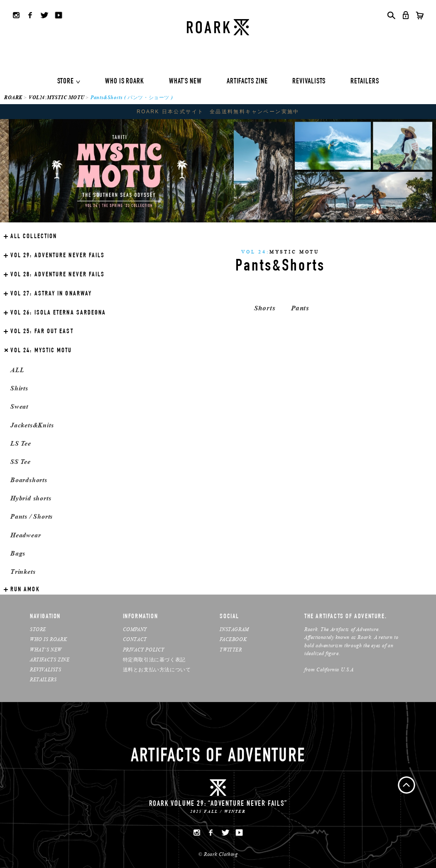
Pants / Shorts (32, 516)
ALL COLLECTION (34, 237)
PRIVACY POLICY (144, 650)
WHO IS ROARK (125, 82)
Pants (300, 308)
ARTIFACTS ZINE (247, 82)
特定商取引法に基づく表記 (154, 660)
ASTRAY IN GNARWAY (51, 294)
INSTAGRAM (234, 629)
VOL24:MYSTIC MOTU (56, 97)
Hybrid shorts (31, 498)
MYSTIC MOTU (41, 351)
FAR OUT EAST (42, 332)
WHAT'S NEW (185, 82)
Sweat (19, 406)
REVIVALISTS (309, 82)
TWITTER (231, 650)
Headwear (26, 535)
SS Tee (21, 462)
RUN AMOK (25, 590)
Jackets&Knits (32, 425)
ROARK (13, 97)
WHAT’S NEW (46, 650)
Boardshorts (29, 480)
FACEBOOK (233, 639)
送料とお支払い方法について (157, 669)
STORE (66, 82)
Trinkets (23, 572)
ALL (17, 370)
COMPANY (135, 629)
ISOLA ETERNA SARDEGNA (58, 313)
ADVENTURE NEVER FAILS (58, 256)
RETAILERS (365, 82)
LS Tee (21, 443)
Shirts (19, 388)
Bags (18, 553)
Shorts (265, 308)
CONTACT (135, 639)
